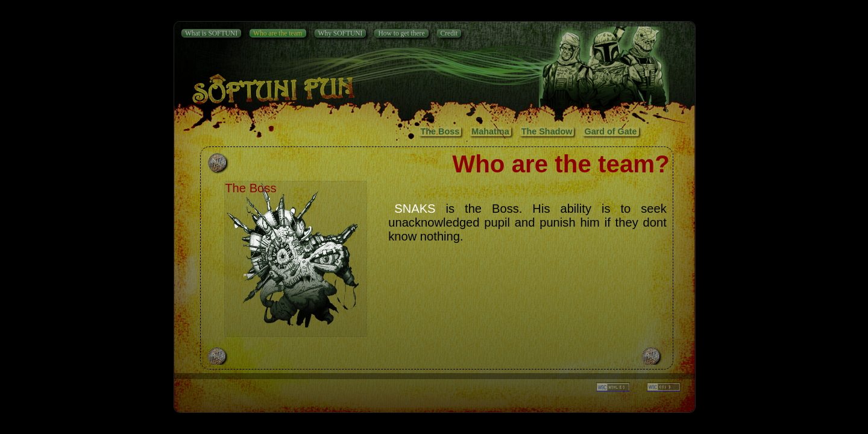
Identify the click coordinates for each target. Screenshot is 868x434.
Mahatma (490, 131)
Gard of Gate (610, 131)
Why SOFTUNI (341, 33)
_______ (664, 387)
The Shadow (547, 131)
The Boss (440, 131)
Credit (449, 33)
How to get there (401, 33)
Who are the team (278, 33)
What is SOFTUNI (211, 33)
